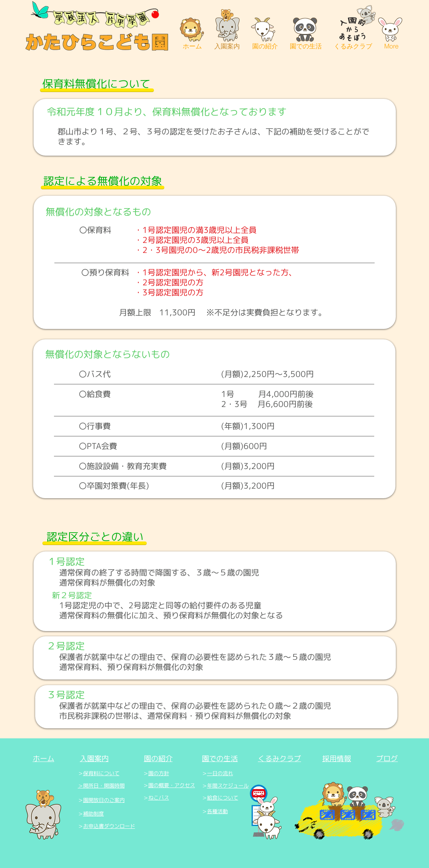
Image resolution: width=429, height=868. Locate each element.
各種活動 (217, 811)
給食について (223, 798)
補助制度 (94, 814)
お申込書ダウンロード (109, 826)
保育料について (101, 773)
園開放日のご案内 (104, 800)
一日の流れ (220, 773)
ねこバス (159, 798)
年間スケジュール (228, 786)
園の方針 (159, 773)
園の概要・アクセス (172, 785)
